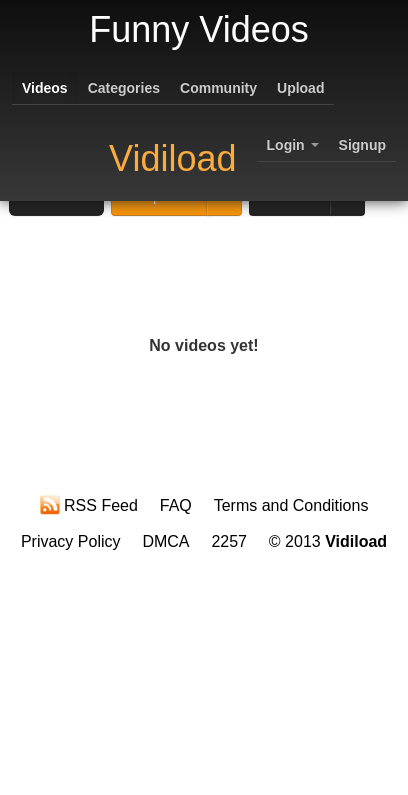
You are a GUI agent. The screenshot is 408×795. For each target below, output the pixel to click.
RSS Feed (89, 505)
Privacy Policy (71, 541)
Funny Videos (198, 29)
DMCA (165, 541)
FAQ (176, 505)
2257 (229, 541)
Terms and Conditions (291, 505)
